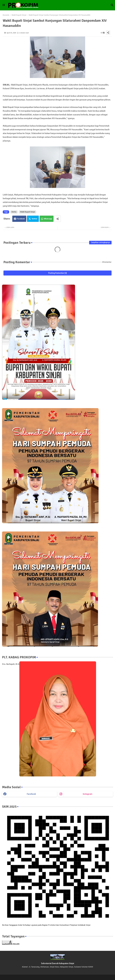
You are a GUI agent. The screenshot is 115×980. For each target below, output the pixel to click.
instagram (88, 794)
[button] (112, 5)
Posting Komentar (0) (58, 273)
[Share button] (57, 219)
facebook (31, 794)
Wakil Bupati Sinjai (19, 15)
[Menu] (4, 5)
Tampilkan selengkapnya (100, 242)
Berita (14, 212)
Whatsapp (48, 219)
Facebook (21, 219)
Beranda (6, 15)
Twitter (34, 219)
